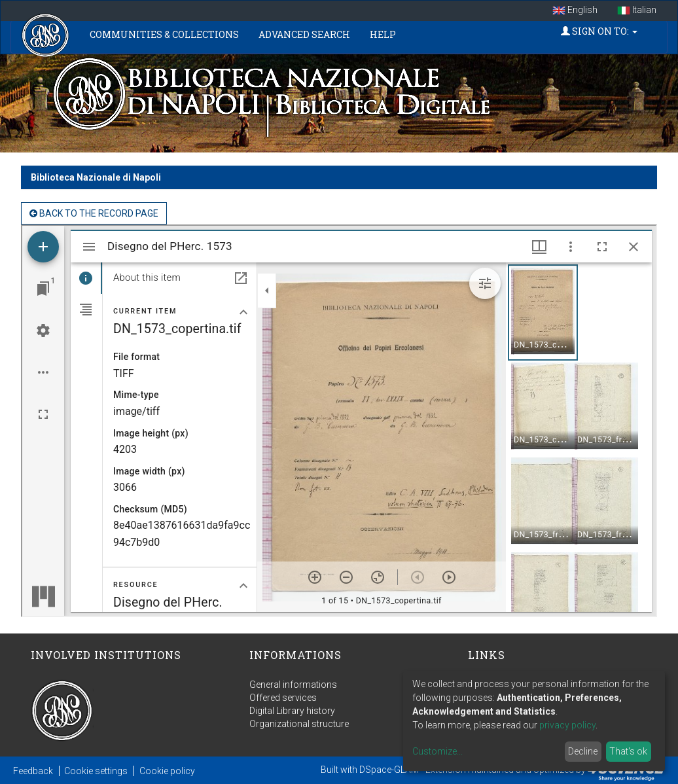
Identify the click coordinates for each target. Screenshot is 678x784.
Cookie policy (167, 771)
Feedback (33, 771)
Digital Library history (292, 711)
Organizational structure (299, 724)
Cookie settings (96, 771)
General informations (293, 685)
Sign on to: (599, 31)
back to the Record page (94, 213)
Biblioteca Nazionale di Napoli (96, 177)
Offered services (283, 698)
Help (383, 34)
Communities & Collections (164, 34)
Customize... (437, 751)
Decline (583, 751)
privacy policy (567, 725)
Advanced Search (304, 34)
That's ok (628, 751)
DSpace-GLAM (389, 770)
